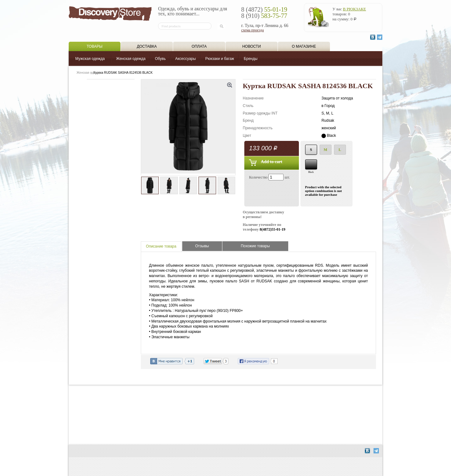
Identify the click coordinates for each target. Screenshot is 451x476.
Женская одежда (131, 59)
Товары (94, 46)
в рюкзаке (354, 9)
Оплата (199, 46)
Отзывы (202, 246)
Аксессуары (185, 59)
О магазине (304, 46)
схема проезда (252, 30)
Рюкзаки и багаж (220, 59)
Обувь (160, 59)
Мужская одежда (90, 59)
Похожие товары (255, 246)
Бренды (250, 59)
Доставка (147, 46)
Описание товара (161, 246)
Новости (251, 46)
